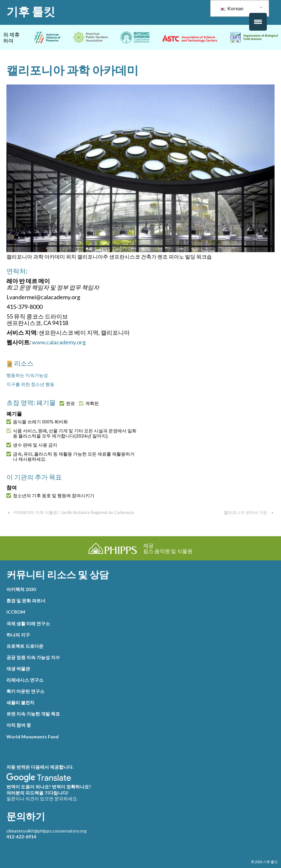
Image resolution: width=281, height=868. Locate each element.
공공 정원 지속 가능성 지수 (33, 657)
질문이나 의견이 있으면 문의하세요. (42, 799)
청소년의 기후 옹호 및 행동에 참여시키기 (50, 496)
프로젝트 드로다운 (25, 646)
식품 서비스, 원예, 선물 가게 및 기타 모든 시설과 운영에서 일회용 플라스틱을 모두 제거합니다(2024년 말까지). (71, 433)
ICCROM (16, 612)
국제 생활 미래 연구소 (28, 623)
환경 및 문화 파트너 (26, 601)
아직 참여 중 (19, 725)
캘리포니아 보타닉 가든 (246, 512)
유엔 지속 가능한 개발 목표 (33, 714)
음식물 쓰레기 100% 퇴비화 (37, 422)
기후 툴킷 (31, 12)
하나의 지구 (18, 635)
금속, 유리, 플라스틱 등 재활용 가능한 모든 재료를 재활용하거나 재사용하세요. (70, 457)
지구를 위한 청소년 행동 (30, 384)
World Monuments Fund (33, 737)
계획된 (89, 403)
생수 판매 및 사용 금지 (32, 445)
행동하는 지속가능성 (27, 375)
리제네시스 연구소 (25, 680)
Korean (231, 8)
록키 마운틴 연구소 (25, 691)
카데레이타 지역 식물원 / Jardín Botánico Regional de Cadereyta (74, 512)
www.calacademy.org (59, 342)
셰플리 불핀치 (20, 702)
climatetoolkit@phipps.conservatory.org (47, 831)
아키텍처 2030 (21, 589)
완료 (67, 403)
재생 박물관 (18, 669)
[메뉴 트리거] (258, 22)
